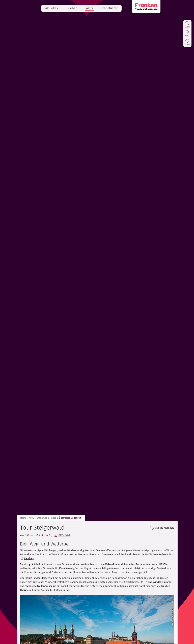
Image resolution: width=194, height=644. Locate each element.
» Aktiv (31, 518)
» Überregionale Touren (69, 518)
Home (23, 518)
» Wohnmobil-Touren (46, 518)
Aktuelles (67, 8)
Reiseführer (125, 8)
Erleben (88, 8)
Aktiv (105, 8)
